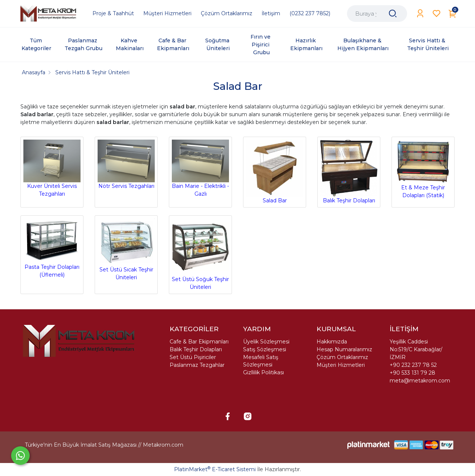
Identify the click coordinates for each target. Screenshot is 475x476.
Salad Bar (275, 172)
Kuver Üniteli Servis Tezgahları (52, 169)
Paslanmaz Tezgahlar (197, 365)
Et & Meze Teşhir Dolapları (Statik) (423, 169)
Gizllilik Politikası (263, 372)
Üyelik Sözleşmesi (266, 342)
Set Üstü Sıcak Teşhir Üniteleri (126, 250)
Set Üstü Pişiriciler (193, 357)
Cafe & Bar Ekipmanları (199, 342)
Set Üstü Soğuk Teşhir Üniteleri (200, 254)
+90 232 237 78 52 (413, 365)
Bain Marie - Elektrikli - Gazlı (200, 169)
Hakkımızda (332, 342)
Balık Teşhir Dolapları (349, 172)
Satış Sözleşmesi (265, 349)
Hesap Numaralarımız (344, 349)
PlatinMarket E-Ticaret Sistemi (215, 469)
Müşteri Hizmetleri (341, 365)
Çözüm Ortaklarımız (342, 357)
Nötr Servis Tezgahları (126, 165)
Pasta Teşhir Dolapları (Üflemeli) (52, 248)
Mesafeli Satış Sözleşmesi (261, 361)
